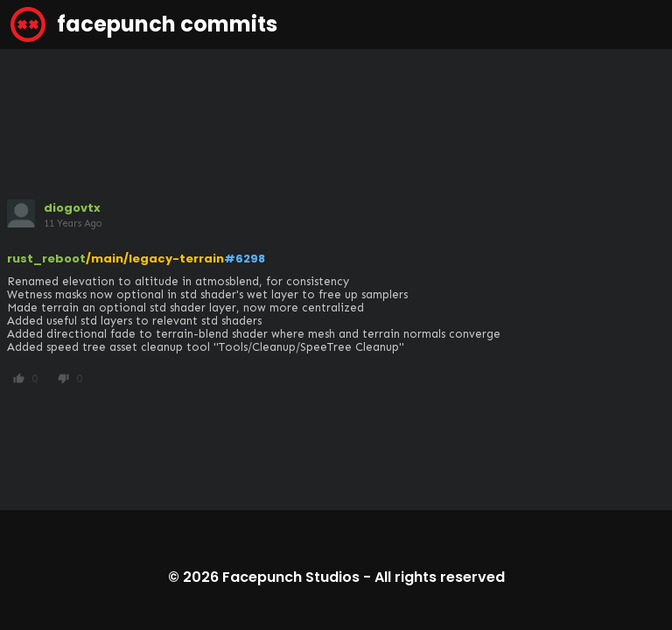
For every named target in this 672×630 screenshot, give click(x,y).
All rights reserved (440, 577)
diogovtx (72, 208)
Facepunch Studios (291, 577)
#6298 (245, 259)
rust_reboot (46, 259)
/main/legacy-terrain (155, 259)
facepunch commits (144, 24)
